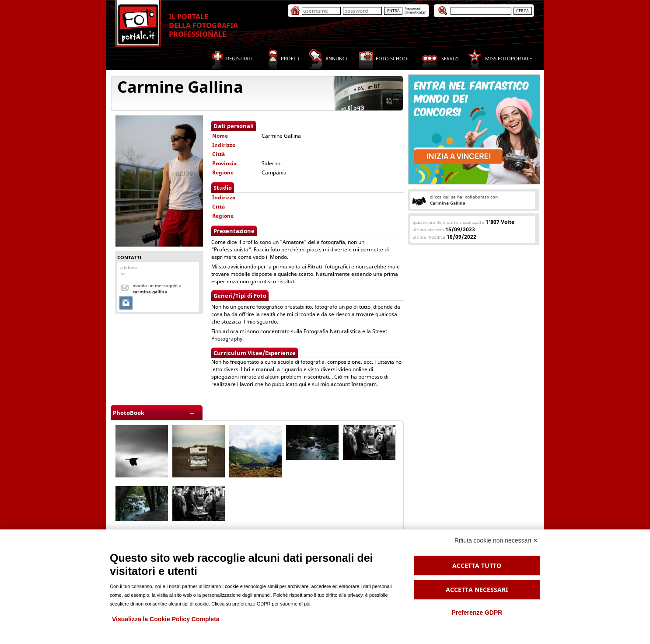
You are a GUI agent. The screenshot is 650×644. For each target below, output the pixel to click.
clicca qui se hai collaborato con (464, 200)
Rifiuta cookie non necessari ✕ (496, 540)
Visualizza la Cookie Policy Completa (166, 619)
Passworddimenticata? (415, 10)
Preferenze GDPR (477, 613)
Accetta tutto (477, 566)
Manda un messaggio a (157, 289)
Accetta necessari (477, 590)
